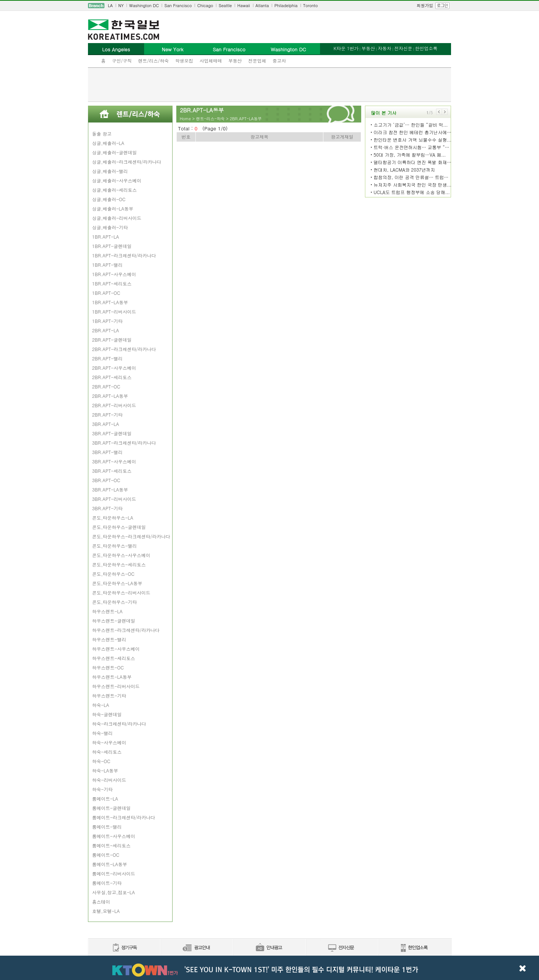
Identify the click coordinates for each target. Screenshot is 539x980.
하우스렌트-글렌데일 (114, 621)
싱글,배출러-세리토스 (115, 190)
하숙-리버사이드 (109, 780)
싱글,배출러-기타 (110, 227)
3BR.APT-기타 (107, 508)
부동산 (235, 61)
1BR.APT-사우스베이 (114, 274)
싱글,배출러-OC (109, 199)
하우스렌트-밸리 (109, 639)
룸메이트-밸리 (107, 827)
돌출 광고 (102, 134)
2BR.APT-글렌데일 (112, 340)
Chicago (205, 5)
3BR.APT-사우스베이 (114, 461)
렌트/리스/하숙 (153, 61)
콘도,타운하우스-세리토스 (119, 564)
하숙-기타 (102, 789)
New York (172, 49)
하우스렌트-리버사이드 (116, 686)
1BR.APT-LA (106, 237)
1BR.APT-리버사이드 (114, 311)
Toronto (310, 5)
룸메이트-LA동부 (110, 864)
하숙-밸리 (102, 733)
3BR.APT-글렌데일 (112, 433)
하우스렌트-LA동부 (112, 677)
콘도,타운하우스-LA (113, 518)
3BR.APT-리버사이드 (114, 499)
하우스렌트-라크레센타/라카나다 (126, 630)
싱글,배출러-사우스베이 (117, 180)
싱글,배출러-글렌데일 (115, 152)
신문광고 (197, 948)
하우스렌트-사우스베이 (116, 649)
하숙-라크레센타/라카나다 (119, 724)
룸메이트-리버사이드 (114, 873)
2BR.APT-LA (106, 330)
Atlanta (262, 5)
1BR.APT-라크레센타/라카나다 (124, 255)
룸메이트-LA (105, 798)
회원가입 (425, 5)
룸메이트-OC (106, 855)
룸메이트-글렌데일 (111, 808)
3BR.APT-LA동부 (110, 489)
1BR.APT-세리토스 (112, 283)
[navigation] (269, 6)
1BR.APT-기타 (107, 321)
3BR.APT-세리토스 (112, 471)
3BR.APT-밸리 (107, 452)
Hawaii (244, 5)
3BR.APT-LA (106, 424)
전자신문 (403, 48)
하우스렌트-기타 (109, 695)
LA (110, 5)
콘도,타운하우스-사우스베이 (121, 555)
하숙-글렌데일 (107, 714)
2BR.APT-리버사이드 (114, 405)
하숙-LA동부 (105, 770)
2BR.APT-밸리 (107, 358)
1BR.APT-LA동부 (110, 302)
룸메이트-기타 (107, 883)
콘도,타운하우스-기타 (115, 602)
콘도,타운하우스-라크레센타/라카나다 (131, 536)
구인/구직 (122, 61)
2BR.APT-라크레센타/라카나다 (124, 349)
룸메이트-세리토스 (111, 845)
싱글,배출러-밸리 (110, 171)
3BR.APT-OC (106, 480)
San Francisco (178, 5)
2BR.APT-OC (106, 386)
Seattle (225, 5)
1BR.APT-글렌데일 (112, 246)
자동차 (384, 48)
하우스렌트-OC (108, 667)
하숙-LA (101, 705)
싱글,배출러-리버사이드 (117, 218)
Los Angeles (116, 49)
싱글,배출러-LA (108, 143)
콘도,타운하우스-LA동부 (117, 583)
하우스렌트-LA (107, 611)
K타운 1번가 (346, 48)
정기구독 (124, 948)
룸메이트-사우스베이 (114, 836)
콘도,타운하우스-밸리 (115, 546)
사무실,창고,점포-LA (114, 892)
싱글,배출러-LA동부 (113, 208)
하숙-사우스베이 (109, 742)
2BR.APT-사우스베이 (114, 368)
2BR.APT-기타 (107, 415)
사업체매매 (211, 61)
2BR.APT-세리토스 (112, 377)
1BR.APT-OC (106, 293)
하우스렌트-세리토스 (114, 658)
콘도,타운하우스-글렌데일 (119, 527)
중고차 (279, 61)
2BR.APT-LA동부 (110, 396)
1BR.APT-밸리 (107, 265)
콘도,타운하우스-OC (113, 574)
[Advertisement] (269, 85)
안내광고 (269, 948)
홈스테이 (101, 902)
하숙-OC (101, 761)
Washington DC (144, 5)
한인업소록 (426, 48)
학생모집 (184, 61)
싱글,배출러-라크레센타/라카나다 (127, 162)
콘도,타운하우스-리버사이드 (121, 592)
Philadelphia (286, 5)
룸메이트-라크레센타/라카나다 (124, 817)
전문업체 (257, 61)
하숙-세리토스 (107, 752)
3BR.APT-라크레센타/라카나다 (124, 443)
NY (121, 5)
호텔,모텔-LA (106, 911)
